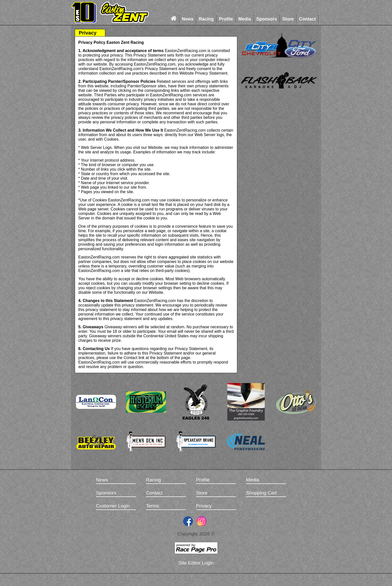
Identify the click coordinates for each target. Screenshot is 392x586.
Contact (307, 19)
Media (245, 19)
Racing (206, 19)
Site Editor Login (196, 563)
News (188, 19)
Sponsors (267, 19)
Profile (226, 19)
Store (288, 19)
